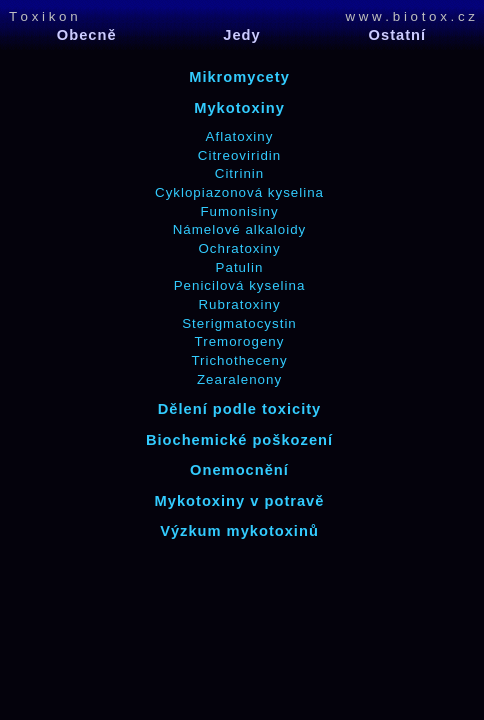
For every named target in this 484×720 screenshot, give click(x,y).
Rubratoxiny (239, 304)
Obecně (87, 35)
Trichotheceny (239, 360)
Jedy (241, 35)
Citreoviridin (239, 155)
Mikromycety (239, 77)
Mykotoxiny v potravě (240, 501)
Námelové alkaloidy (240, 229)
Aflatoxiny (240, 136)
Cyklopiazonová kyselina (239, 192)
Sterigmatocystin (239, 323)
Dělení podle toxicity (240, 409)
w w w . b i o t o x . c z (410, 16)
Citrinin (239, 173)
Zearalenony (239, 379)
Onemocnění (239, 470)
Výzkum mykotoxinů (239, 531)
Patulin (240, 267)
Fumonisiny (239, 211)
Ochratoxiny (239, 248)
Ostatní (398, 35)
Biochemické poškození (239, 440)
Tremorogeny (240, 341)
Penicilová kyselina (240, 285)
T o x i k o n (43, 16)
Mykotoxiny (239, 108)
